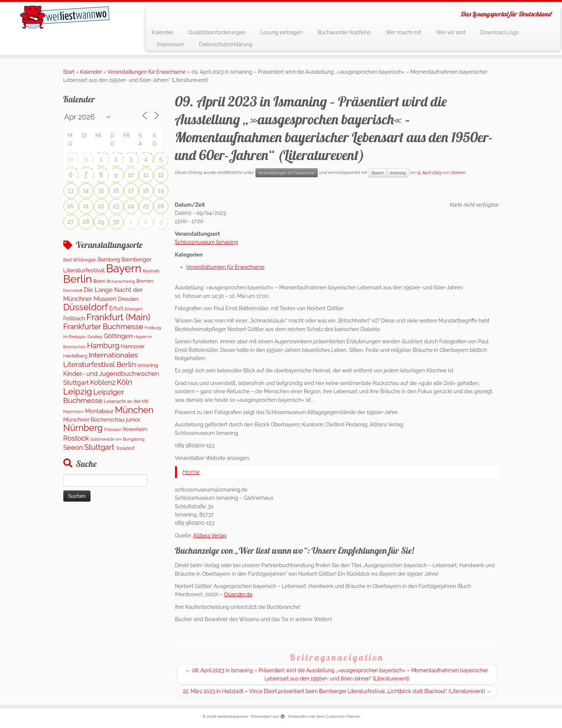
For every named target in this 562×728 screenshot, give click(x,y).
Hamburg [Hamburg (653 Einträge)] (103, 346)
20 (70, 206)
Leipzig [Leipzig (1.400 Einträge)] (78, 391)
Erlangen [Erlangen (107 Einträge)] (134, 309)
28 (86, 222)
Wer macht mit (404, 32)
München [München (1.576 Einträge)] (134, 410)
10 (131, 175)
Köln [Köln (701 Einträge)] (124, 382)
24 (131, 206)
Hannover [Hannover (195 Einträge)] (133, 346)
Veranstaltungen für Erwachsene (147, 72)
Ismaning (398, 173)
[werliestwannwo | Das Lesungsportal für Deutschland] (65, 17)
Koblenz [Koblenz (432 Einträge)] (103, 382)
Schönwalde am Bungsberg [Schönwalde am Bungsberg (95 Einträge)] (117, 439)
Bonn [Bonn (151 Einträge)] (99, 281)
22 (101, 206)
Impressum (171, 44)
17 (131, 190)
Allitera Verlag (210, 535)
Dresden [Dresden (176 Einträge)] (128, 299)
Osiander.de (238, 594)
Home (191, 472)
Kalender (163, 32)
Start (69, 72)
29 (101, 222)
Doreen (458, 172)
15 (101, 190)
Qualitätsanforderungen (217, 32)
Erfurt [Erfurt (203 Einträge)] (116, 308)
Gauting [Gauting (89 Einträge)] (95, 337)
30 (70, 159)
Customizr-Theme (342, 717)
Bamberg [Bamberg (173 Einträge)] (109, 260)
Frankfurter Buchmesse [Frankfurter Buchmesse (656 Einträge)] (103, 327)
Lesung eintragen (281, 32)
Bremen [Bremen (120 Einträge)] (145, 281)
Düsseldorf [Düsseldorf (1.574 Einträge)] (86, 307)
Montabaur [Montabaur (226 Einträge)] (99, 411)
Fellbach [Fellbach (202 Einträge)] (74, 318)
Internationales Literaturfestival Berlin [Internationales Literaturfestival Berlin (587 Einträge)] (101, 360)
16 (116, 190)
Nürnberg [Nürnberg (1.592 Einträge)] (83, 428)
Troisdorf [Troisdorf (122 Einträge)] (125, 448)
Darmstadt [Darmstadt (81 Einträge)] (73, 290)
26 (161, 206)
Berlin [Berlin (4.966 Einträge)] (78, 279)
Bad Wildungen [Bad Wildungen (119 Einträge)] (80, 260)
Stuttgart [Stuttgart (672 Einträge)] (99, 447)
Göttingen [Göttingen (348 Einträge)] (118, 336)
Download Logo (500, 32)
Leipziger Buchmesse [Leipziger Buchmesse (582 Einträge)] (94, 396)
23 (116, 206)
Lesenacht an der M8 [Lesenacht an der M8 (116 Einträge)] (126, 401)
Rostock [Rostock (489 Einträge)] (76, 438)
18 (146, 190)
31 (86, 159)
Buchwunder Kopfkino (344, 32)
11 (146, 175)
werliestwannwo (233, 717)
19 (161, 190)
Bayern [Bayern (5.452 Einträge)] (123, 268)
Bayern (377, 173)
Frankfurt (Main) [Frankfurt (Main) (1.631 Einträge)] (118, 317)
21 (86, 206)
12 (161, 175)
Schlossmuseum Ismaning (207, 242)
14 (86, 190)
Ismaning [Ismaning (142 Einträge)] (147, 365)
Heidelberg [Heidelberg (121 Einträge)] (75, 356)
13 (71, 190)
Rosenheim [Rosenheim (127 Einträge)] (135, 429)
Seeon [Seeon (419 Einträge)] (73, 447)
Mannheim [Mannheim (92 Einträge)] (74, 411)
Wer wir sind (451, 32)
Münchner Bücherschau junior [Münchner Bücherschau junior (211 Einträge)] (102, 419)
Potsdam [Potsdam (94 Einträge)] (113, 429)
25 (146, 206)
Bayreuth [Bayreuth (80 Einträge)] (151, 271)
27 (71, 222)
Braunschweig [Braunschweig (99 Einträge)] (121, 281)
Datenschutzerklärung (226, 44)
